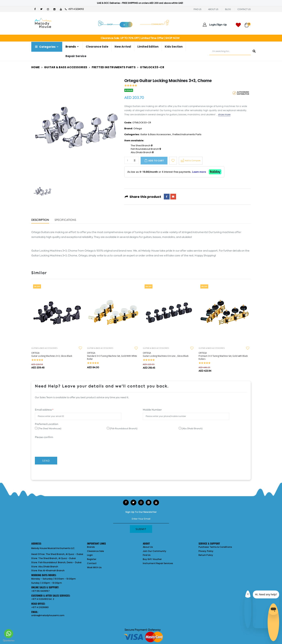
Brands (71, 47)
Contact (92, 563)
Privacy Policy (206, 551)
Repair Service (76, 56)
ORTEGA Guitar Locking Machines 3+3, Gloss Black (52, 354)
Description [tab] (40, 220)
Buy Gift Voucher (152, 559)
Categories (45, 47)
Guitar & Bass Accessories (66, 67)
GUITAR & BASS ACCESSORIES (44, 348)
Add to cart (156, 161)
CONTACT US (244, 9)
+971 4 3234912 (74, 9)
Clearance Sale (97, 47)
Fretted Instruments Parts (114, 67)
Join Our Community (154, 551)
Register (92, 559)
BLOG (228, 9)
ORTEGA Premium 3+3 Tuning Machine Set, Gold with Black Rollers (223, 356)
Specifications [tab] (65, 220)
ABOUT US (213, 9)
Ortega (138, 128)
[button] (248, 23)
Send (46, 461)
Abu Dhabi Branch (142, 152)
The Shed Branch (142, 146)
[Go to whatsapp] (9, 634)
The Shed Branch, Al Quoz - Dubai (64, 554)
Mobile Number (152, 410)
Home (36, 67)
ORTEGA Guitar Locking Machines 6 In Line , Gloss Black (166, 354)
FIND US (197, 9)
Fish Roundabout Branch (146, 149)
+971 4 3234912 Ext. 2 (43, 599)
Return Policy (206, 555)
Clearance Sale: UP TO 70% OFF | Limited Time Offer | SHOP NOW (140, 38)
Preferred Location (47, 424)
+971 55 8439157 (40, 591)
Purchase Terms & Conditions (215, 547)
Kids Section (174, 47)
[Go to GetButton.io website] (9, 640)
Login (90, 555)
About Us (148, 547)
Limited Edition (148, 47)
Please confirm (44, 437)
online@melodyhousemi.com (48, 615)
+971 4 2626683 (40, 607)
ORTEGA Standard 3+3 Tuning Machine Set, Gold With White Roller (112, 356)
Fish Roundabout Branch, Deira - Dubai (60, 562)
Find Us (147, 555)
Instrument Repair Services (158, 563)
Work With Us (94, 567)
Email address (44, 410)
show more (224, 114)
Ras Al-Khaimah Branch (51, 570)
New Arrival (123, 47)
